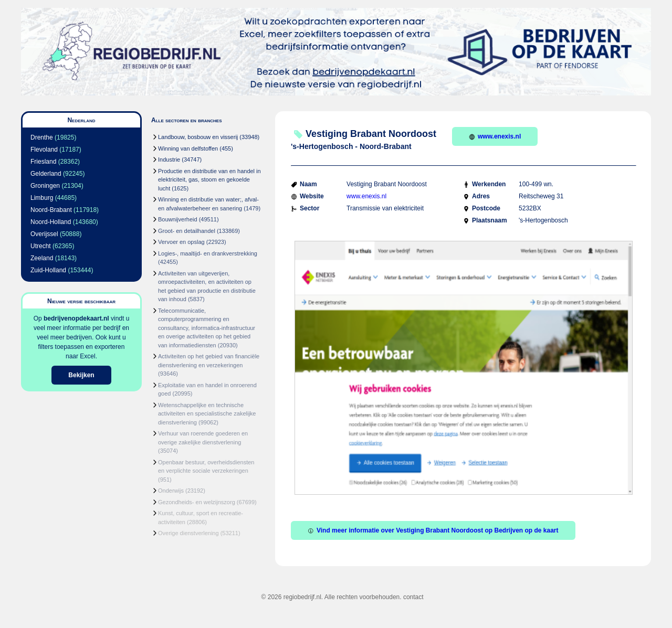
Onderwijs (171, 491)
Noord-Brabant (51, 210)
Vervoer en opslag (181, 242)
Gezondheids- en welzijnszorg (197, 502)
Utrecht (41, 246)
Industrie (169, 159)
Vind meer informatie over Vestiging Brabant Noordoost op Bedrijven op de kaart (433, 530)
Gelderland (46, 174)
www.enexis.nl (495, 136)
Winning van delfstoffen (188, 148)
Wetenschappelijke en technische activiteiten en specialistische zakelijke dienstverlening (207, 414)
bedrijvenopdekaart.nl (76, 318)
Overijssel (44, 234)
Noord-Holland (51, 222)
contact (413, 597)
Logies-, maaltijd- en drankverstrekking (208, 253)
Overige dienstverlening (188, 533)
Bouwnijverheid (178, 219)
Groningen (45, 186)
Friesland (43, 162)
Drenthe (42, 137)
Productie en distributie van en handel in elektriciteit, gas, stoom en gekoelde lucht (209, 180)
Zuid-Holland (48, 270)
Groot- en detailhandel (187, 231)
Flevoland (44, 150)
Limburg (42, 198)
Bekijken (81, 375)
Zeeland (42, 258)
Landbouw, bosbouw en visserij (198, 137)
